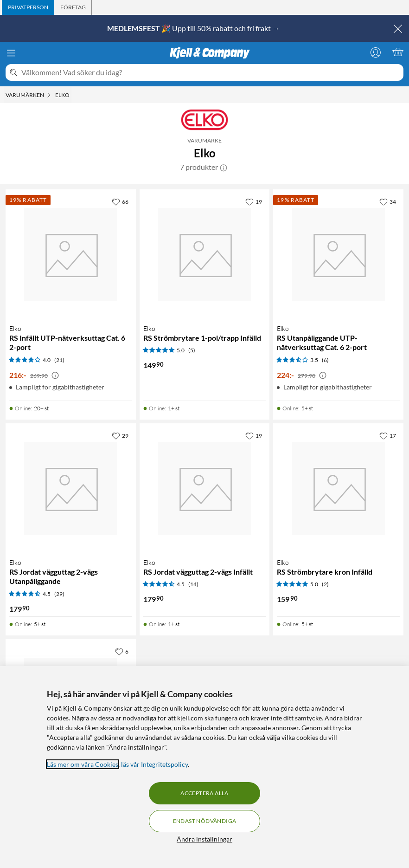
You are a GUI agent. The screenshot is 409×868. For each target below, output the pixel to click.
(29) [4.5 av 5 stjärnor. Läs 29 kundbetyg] (59, 594)
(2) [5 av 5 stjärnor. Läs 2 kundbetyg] (325, 584)
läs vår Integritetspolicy (154, 764)
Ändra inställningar (204, 839)
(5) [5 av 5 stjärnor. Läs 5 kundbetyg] (192, 350)
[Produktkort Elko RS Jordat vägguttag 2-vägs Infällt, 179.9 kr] (205, 489)
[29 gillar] (120, 435)
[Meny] (11, 53)
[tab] (28, 7)
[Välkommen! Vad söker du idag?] (211, 72)
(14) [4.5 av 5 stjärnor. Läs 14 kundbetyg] (193, 584)
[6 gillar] (122, 651)
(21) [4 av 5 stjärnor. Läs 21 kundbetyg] (59, 360)
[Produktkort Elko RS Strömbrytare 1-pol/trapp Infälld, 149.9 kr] (205, 255)
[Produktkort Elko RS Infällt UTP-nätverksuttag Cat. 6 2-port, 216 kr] (71, 255)
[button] (224, 167)
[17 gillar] (388, 435)
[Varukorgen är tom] (398, 52)
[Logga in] (376, 52)
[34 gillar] (388, 201)
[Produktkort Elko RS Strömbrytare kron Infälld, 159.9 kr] (338, 489)
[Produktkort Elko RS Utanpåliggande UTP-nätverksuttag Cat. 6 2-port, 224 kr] (338, 255)
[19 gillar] (254, 201)
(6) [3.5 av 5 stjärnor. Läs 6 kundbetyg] (325, 360)
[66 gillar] (120, 201)
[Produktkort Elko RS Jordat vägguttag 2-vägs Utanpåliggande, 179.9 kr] (71, 489)
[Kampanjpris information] (55, 376)
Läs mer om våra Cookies (83, 764)
